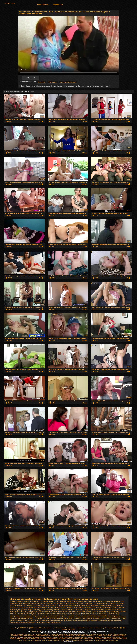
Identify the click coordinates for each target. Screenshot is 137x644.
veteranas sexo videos (68, 82)
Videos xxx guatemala (33, 639)
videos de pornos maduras (107, 615)
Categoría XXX (58, 5)
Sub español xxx (89, 640)
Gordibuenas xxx (117, 637)
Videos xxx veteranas (60, 639)
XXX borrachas (27, 634)
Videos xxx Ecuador (16, 637)
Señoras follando (58, 637)
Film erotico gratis (102, 628)
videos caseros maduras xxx (88, 615)
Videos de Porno (99, 637)
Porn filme (83, 628)
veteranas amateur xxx (51, 605)
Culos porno (57, 640)
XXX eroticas (98, 636)
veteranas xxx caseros (60, 613)
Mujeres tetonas (27, 640)
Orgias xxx (80, 640)
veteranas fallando (27, 609)
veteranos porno (42, 615)
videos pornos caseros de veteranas (60, 621)
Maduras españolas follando (72, 636)
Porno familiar (98, 639)
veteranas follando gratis (113, 609)
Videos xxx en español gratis (90, 634)
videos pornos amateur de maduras (36, 621)
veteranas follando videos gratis (21, 611)
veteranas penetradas (99, 611)
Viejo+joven (53, 82)
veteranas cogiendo (84, 605)
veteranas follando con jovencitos (72, 609)
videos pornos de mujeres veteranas (85, 621)
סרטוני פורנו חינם (91, 628)
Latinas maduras (21, 639)
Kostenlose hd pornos (64, 628)
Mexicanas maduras (16, 634)
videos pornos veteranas (18, 623)
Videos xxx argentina (57, 636)
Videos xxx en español (106, 634)
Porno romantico (68, 637)
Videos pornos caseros (87, 636)
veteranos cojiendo (17, 615)
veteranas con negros (26, 607)
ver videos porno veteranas (33, 605)
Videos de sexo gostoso (68, 630)
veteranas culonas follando (76, 607)
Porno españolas (37, 634)
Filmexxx (109, 628)
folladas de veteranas (31, 601)
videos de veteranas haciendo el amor (113, 617)
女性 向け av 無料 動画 (119, 628)
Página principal (43, 5)
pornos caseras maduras (75, 601)
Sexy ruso (42, 82)
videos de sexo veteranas (32, 617)
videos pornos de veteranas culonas (110, 621)
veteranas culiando (40, 607)
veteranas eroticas (91, 607)
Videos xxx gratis (88, 637)
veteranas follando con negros (94, 609)
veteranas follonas (38, 611)
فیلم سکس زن (16, 628)
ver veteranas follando (61, 603)
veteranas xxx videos (89, 613)
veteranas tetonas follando (28, 613)
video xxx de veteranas (56, 615)
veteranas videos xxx (44, 613)
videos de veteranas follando (90, 617)
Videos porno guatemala (47, 639)
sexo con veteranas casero (32, 603)
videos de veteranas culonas (70, 617)
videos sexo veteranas (53, 623)
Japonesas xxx (107, 639)
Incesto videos (63, 634)
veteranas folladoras (53, 609)
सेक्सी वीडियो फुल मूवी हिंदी (26, 628)
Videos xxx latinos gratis (120, 634)
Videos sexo (108, 637)
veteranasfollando (114, 613)
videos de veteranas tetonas (20, 619)
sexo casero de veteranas (111, 601)
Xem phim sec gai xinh (51, 628)
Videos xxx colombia (30, 636)
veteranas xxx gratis (75, 613)
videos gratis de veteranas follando (94, 619)
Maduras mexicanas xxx (44, 636)
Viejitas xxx (46, 634)
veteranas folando (40, 609)
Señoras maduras (27, 637)
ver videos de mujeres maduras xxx (81, 603)
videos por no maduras (114, 619)
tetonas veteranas (47, 603)
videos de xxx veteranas (55, 619)
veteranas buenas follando (68, 605)
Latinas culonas (78, 637)
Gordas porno (37, 637)
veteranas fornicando (52, 611)
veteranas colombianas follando (102, 605)
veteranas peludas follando (82, 611)
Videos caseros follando (75, 634)
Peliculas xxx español (17, 636)
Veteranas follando (10, 4)
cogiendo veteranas (17, 601)
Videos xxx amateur (47, 637)
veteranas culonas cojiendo (57, 607)
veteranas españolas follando (108, 607)
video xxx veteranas (71, 615)
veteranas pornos (113, 611)
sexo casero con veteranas (93, 601)
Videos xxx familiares (101, 640)
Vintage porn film (75, 628)
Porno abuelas (54, 634)
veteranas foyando (66, 611)
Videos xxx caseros (47, 640)
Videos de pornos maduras (69, 640)
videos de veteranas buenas (51, 617)
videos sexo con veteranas (36, 623)
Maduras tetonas (113, 640)
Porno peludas (37, 640)
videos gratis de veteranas (72, 619)
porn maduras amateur (47, 601)
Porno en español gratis (87, 639)
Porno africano (107, 636)
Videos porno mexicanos (119, 636)
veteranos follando (30, 615)
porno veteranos (61, 601)
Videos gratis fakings (73, 639)
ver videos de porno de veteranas (105, 603)
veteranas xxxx (102, 613)
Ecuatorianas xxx (117, 639)
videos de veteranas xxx (38, 619)
